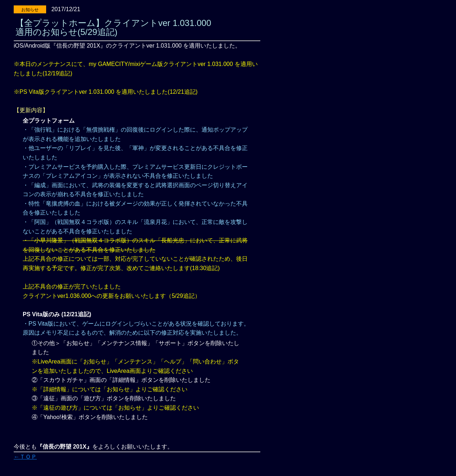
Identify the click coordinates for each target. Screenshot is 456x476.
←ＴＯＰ (25, 457)
